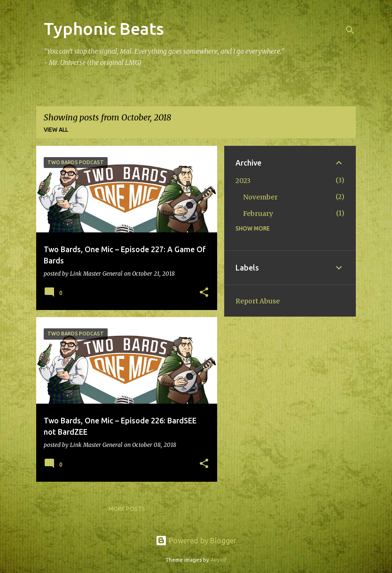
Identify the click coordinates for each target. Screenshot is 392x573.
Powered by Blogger (196, 541)
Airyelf (219, 560)
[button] (204, 293)
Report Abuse (258, 301)
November (260, 197)
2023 (243, 181)
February (258, 214)
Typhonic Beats (104, 28)
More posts (127, 509)
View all (56, 130)
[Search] (350, 30)
